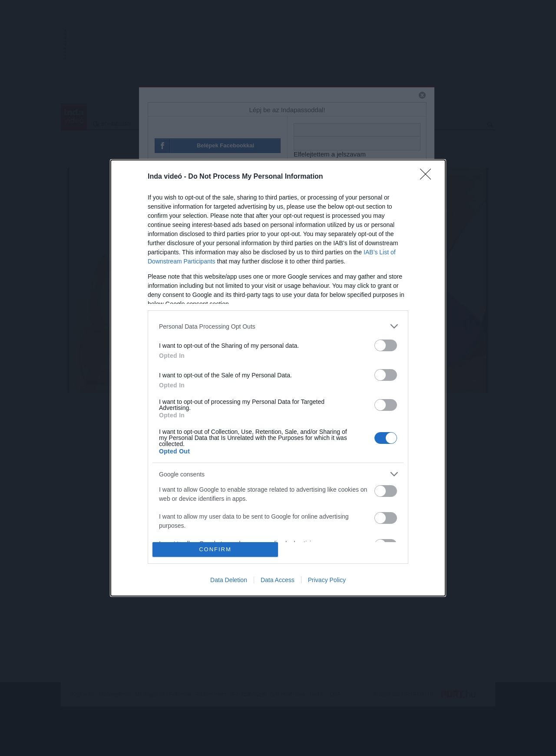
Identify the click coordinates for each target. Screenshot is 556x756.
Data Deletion (229, 580)
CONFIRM (215, 549)
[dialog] (278, 378)
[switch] (386, 345)
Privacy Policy (327, 580)
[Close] (428, 177)
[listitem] (278, 326)
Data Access (278, 580)
